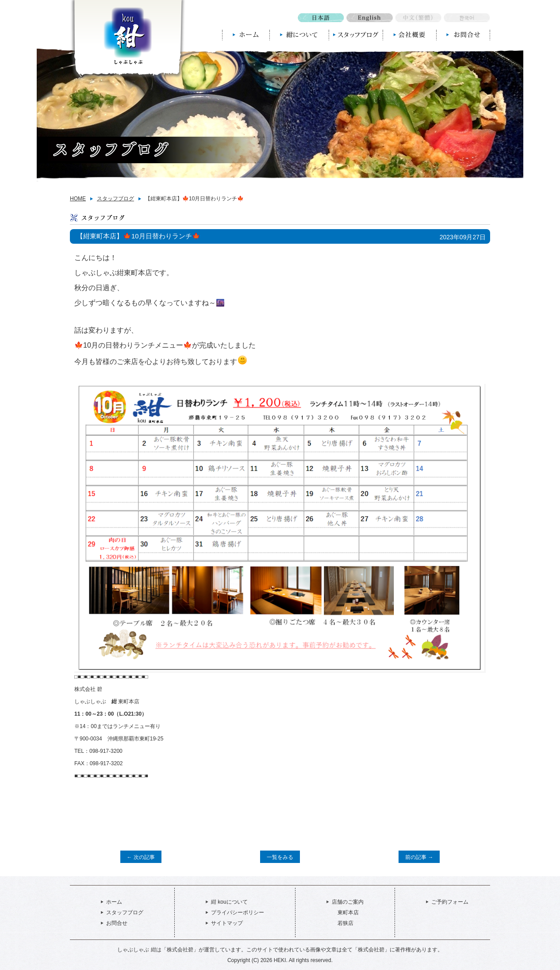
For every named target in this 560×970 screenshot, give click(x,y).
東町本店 (348, 912)
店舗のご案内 (348, 902)
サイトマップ (227, 923)
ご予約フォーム (450, 902)
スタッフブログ (115, 199)
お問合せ (117, 923)
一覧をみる (280, 857)
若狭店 (345, 923)
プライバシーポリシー (238, 912)
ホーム (114, 902)
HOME (78, 199)
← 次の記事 (141, 857)
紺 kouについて (229, 902)
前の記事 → (419, 857)
